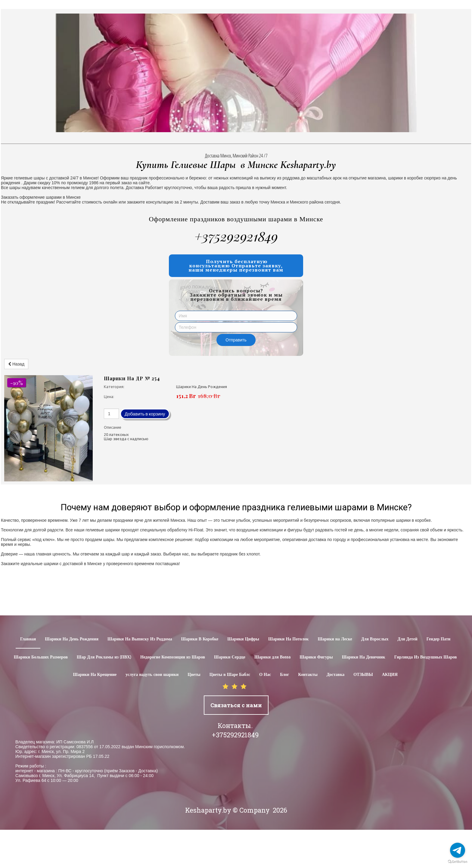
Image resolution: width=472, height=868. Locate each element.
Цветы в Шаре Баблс (230, 675)
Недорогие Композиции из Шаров (173, 657)
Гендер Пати (439, 639)
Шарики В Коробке (200, 639)
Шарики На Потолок (288, 639)
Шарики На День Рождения (72, 639)
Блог (284, 675)
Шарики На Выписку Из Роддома (140, 639)
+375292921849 (236, 236)
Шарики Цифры (243, 639)
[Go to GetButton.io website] (458, 862)
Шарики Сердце (230, 657)
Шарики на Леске (335, 639)
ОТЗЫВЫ (363, 675)
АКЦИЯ (390, 675)
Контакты (308, 675)
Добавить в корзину (145, 414)
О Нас (265, 675)
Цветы (194, 675)
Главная (28, 639)
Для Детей (408, 639)
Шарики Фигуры (316, 657)
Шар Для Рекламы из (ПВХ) (104, 657)
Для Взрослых (375, 639)
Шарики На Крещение (95, 675)
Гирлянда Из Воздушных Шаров (426, 657)
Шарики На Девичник (364, 657)
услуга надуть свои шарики (152, 675)
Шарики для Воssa (272, 657)
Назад (16, 364)
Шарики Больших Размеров (41, 657)
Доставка (335, 675)
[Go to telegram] (458, 850)
